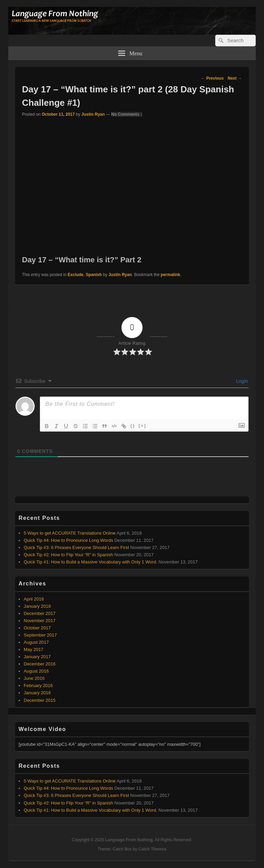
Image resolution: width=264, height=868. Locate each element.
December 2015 (40, 700)
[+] (142, 426)
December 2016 (40, 664)
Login (241, 381)
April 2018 (34, 599)
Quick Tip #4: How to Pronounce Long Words (68, 540)
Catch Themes (152, 849)
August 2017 (36, 642)
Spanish (94, 275)
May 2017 (34, 649)
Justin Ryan (93, 114)
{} (133, 426)
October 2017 (37, 628)
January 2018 (37, 606)
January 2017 (37, 657)
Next (235, 78)
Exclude (76, 275)
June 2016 (34, 678)
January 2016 (37, 693)
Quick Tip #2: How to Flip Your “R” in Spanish (68, 555)
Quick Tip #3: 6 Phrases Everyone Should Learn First (76, 547)
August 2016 (36, 671)
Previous (212, 78)
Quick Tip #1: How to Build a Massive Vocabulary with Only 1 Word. (90, 562)
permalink (171, 275)
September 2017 (40, 635)
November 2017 (40, 621)
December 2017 (40, 613)
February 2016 (38, 686)
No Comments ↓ (127, 114)
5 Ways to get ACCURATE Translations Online (70, 533)
